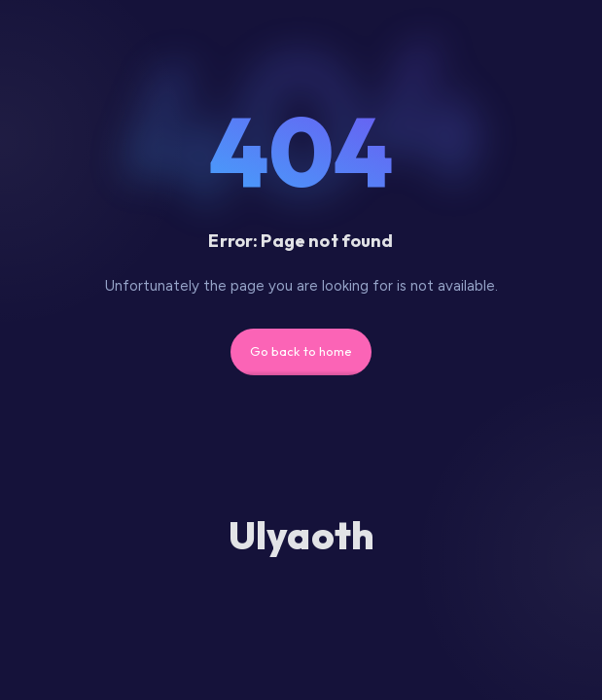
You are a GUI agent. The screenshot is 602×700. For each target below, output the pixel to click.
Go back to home (301, 351)
